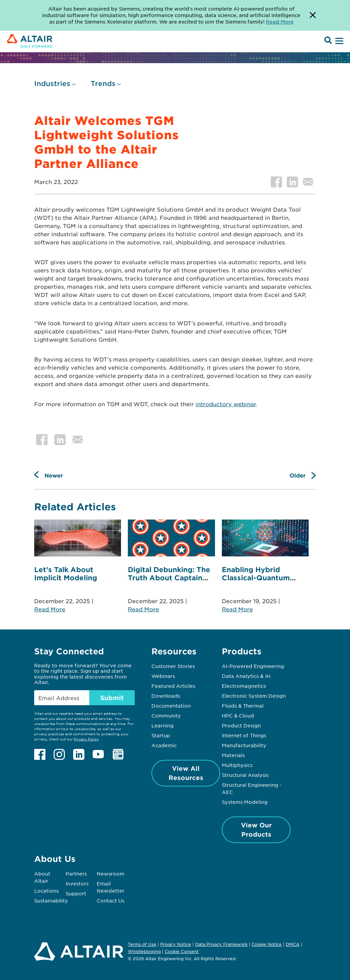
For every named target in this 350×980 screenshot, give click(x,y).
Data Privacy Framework (221, 944)
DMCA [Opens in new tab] (293, 944)
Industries (52, 83)
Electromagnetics (244, 686)
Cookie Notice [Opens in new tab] (267, 944)
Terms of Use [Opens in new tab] (142, 944)
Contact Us (111, 900)
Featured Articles (173, 686)
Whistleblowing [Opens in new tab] (144, 951)
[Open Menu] (338, 41)
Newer (54, 475)
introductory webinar (226, 404)
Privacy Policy (86, 739)
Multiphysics (237, 765)
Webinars (163, 676)
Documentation (171, 706)
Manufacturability (244, 745)
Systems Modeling (245, 802)
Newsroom (111, 874)
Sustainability (51, 900)
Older (298, 475)
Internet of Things (244, 735)
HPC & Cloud (238, 715)
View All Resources (186, 773)
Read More (50, 609)
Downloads (166, 696)
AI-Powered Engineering (253, 666)
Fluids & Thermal (243, 706)
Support (76, 893)
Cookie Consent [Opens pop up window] (182, 952)
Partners (76, 874)
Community (166, 715)
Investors (77, 883)
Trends (103, 83)
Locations (46, 891)
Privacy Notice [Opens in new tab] (176, 944)
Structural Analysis (245, 775)
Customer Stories (173, 666)
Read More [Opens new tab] (280, 22)
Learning (163, 725)
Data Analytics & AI (246, 676)
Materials (233, 755)
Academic (164, 745)
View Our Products (256, 830)
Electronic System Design (254, 696)
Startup (161, 735)
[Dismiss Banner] (313, 15)
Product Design (241, 725)
